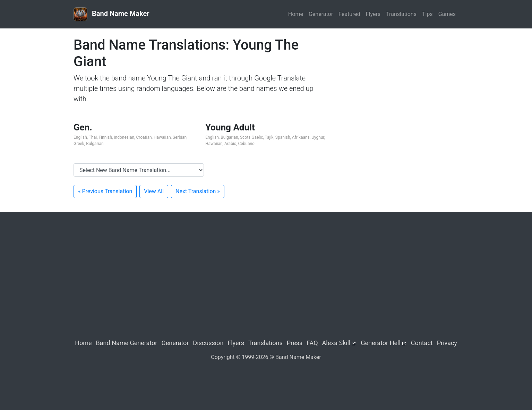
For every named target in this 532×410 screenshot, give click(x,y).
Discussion (208, 343)
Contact (422, 343)
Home (296, 14)
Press (295, 343)
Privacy (447, 343)
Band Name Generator (127, 343)
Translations (401, 14)
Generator (321, 14)
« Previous (105, 191)
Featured (349, 14)
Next (198, 191)
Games (447, 14)
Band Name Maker (111, 14)
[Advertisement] (398, 85)
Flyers (373, 14)
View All (154, 191)
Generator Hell (381, 343)
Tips (427, 14)
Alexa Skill (336, 343)
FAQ (312, 343)
